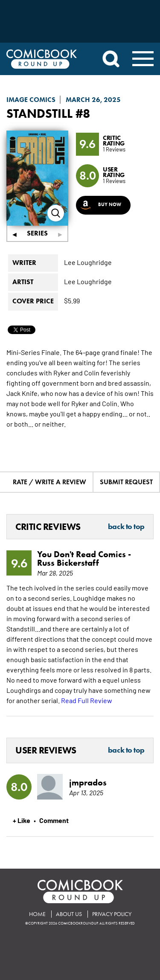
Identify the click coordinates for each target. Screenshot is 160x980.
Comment (54, 820)
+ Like (22, 820)
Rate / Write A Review (49, 482)
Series (37, 233)
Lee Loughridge (88, 262)
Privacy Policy (112, 914)
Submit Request (126, 482)
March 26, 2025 (93, 100)
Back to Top (126, 527)
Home (37, 914)
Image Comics (31, 100)
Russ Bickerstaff (68, 563)
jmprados (88, 782)
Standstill (39, 113)
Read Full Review (87, 700)
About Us (69, 914)
